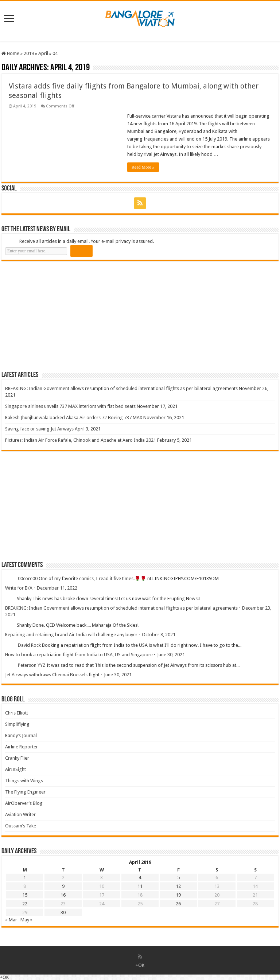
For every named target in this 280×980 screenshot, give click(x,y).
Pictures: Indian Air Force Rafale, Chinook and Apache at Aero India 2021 (81, 440)
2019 (29, 53)
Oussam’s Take (21, 826)
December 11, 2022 (57, 588)
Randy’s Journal (21, 735)
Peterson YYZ (32, 665)
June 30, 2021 (171, 655)
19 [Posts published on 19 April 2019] (178, 895)
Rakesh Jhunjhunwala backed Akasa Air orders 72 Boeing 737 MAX (74, 418)
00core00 (28, 578)
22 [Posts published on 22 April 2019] (25, 904)
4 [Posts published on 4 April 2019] (140, 877)
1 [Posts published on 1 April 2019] (25, 877)
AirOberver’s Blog (24, 803)
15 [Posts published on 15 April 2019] (25, 895)
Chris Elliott (17, 713)
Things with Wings (24, 781)
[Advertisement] (56, 316)
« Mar (11, 920)
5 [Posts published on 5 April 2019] (178, 877)
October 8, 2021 (159, 635)
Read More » (143, 167)
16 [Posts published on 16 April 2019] (63, 895)
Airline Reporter (22, 747)
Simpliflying (17, 724)
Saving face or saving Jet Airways (39, 429)
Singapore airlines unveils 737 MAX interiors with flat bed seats (70, 406)
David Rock (29, 645)
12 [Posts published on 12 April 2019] (178, 886)
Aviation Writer (20, 814)
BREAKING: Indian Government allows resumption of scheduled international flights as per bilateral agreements (121, 388)
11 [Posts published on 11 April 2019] (140, 886)
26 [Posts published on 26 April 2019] (178, 904)
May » (26, 920)
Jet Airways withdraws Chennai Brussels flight (52, 675)
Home (10, 53)
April (43, 53)
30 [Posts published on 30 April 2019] (63, 912)
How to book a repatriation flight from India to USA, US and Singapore (79, 655)
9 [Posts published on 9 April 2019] (63, 886)
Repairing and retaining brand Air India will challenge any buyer (71, 635)
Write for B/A (19, 588)
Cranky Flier (17, 758)
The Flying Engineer (25, 792)
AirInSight (15, 769)
